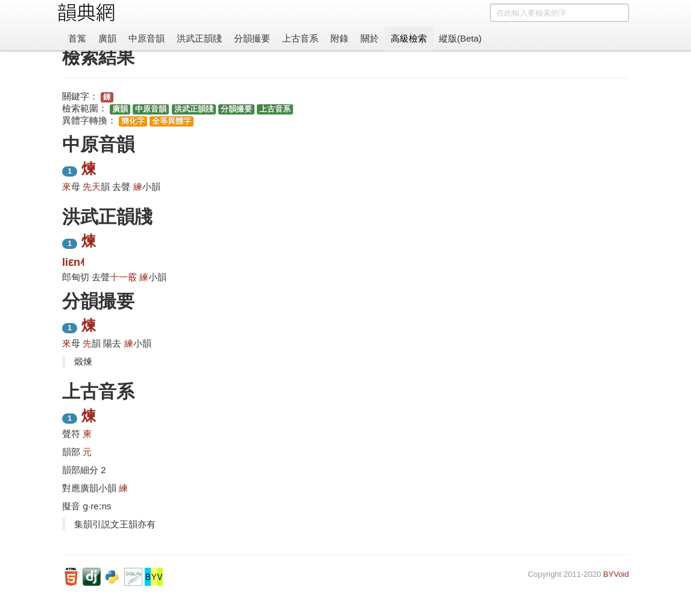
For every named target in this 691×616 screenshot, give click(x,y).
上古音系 (300, 38)
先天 (92, 187)
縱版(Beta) (460, 38)
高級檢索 (409, 38)
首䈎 (77, 38)
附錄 (339, 38)
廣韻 (107, 38)
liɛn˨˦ (73, 262)
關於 (370, 38)
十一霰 (123, 277)
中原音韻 (147, 38)
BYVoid (616, 574)
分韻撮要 (252, 38)
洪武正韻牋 (199, 38)
